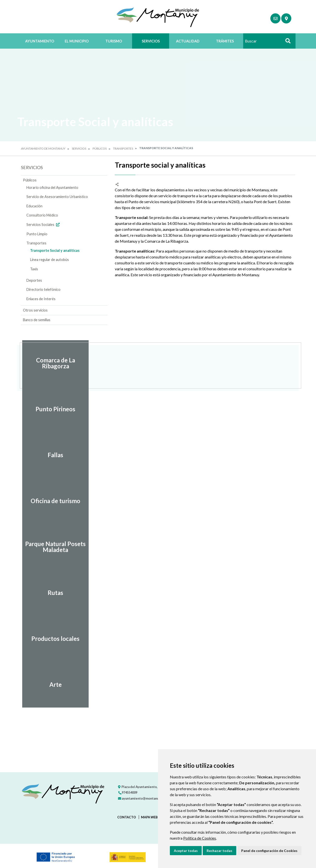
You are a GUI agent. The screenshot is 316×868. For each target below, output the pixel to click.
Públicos (100, 148)
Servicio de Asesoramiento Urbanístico (57, 197)
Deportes (34, 280)
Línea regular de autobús (49, 260)
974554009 (128, 792)
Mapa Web (149, 817)
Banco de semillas (37, 320)
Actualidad (188, 41)
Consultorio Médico (42, 215)
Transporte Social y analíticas (55, 250)
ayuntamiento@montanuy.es (141, 798)
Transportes (123, 148)
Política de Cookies (200, 838)
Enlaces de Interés (41, 299)
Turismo (114, 41)
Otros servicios (35, 310)
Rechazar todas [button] (219, 851)
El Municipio (77, 41)
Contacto (127, 817)
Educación (34, 206)
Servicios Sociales (44, 225)
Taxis (34, 269)
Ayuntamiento (40, 41)
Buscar (286, 42)
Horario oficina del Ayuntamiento (52, 187)
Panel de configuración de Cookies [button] (269, 851)
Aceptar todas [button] (186, 851)
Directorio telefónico (43, 289)
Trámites (225, 41)
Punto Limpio (37, 234)
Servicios (151, 41)
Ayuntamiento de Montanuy (43, 148)
